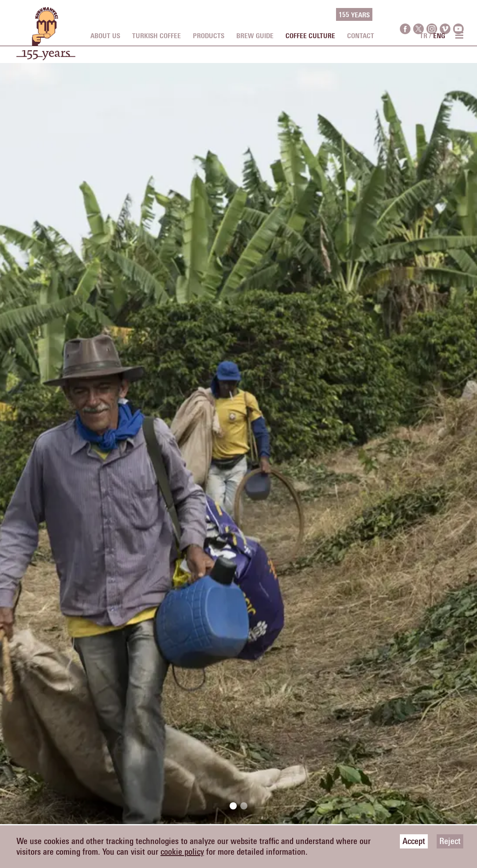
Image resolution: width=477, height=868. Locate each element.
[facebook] (405, 15)
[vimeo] (445, 15)
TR (424, 36)
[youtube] (458, 15)
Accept (414, 841)
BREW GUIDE (255, 36)
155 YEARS (354, 15)
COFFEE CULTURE (310, 36)
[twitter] (418, 15)
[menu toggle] (459, 35)
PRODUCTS (209, 36)
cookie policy (182, 852)
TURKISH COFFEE (156, 36)
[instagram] (432, 15)
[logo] (46, 38)
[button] (233, 806)
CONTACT (361, 36)
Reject (450, 841)
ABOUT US (105, 36)
